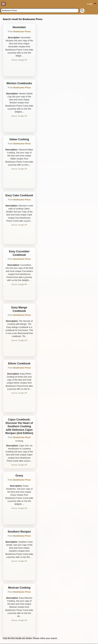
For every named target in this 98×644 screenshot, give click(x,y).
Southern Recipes (19, 532)
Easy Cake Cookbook (19, 195)
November (19, 27)
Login (90, 4)
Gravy (19, 476)
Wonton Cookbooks (19, 83)
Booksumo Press (22, 31)
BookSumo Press (22, 259)
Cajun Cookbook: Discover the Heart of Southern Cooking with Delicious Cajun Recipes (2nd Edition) (19, 426)
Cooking (19, 441)
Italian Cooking (19, 139)
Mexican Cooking (19, 588)
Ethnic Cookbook (19, 364)
